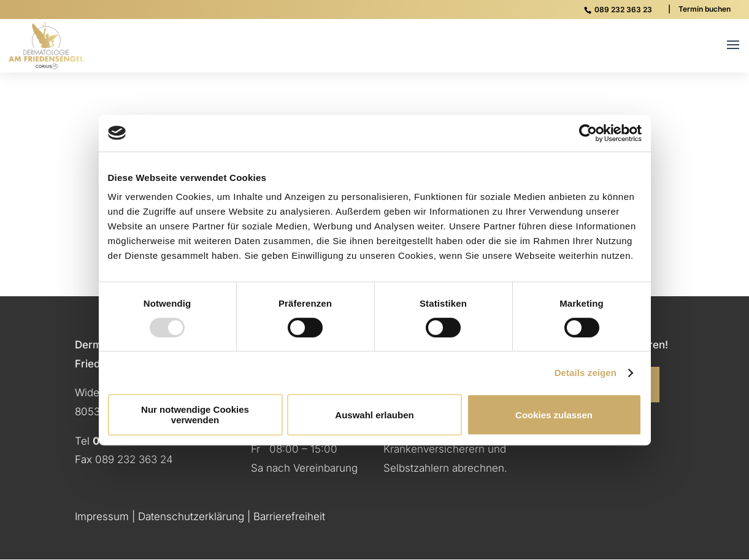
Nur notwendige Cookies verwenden (195, 415)
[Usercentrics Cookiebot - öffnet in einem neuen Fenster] (588, 133)
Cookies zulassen (554, 415)
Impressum (102, 516)
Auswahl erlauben (374, 415)
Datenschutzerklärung (191, 516)
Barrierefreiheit (289, 516)
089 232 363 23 (623, 10)
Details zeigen (586, 373)
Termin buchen (705, 9)
